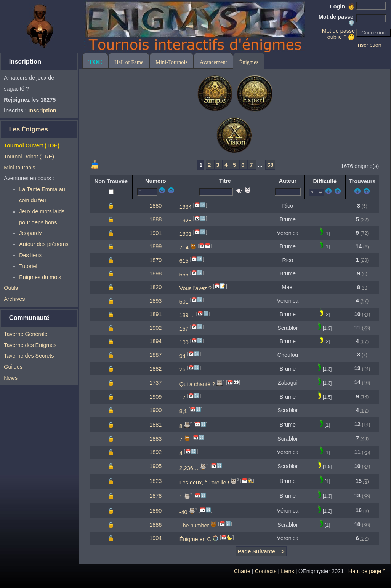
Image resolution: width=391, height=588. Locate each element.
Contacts (266, 571)
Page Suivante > (261, 551)
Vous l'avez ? (195, 288)
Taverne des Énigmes (30, 345)
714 (184, 248)
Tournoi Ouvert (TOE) (32, 145)
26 (183, 369)
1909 (155, 397)
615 (184, 261)
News (11, 378)
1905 (155, 466)
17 (183, 398)
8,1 (183, 411)
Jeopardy (30, 233)
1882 (155, 369)
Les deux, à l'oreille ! (204, 483)
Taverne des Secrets (29, 356)
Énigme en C (195, 539)
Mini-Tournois (171, 62)
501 (184, 302)
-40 (183, 512)
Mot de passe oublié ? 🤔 (338, 34)
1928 (186, 220)
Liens (287, 571)
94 (183, 356)
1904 (155, 538)
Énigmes (249, 62)
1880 (155, 206)
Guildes (13, 367)
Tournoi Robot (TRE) (29, 157)
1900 (155, 410)
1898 (155, 273)
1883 (155, 439)
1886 (155, 525)
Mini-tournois (19, 168)
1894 (155, 341)
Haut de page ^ (367, 571)
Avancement (213, 62)
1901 (155, 233)
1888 (155, 219)
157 (184, 329)
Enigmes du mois (40, 277)
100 (184, 342)
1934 (186, 207)
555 (184, 275)
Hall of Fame (129, 62)
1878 (155, 496)
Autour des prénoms (44, 244)
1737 (155, 383)
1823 (155, 481)
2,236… (189, 468)
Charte (242, 571)
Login (342, 6)
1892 (155, 452)
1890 (155, 511)
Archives (14, 299)
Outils (11, 288)
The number (194, 526)
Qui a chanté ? (197, 384)
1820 (155, 287)
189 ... (187, 315)
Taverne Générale (26, 334)
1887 (155, 355)
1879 (155, 260)
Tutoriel (28, 266)
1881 (155, 425)
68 (270, 165)
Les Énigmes (29, 129)
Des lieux (30, 255)
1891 (155, 314)
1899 (155, 246)
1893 (155, 301)
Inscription (369, 45)
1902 (155, 328)
